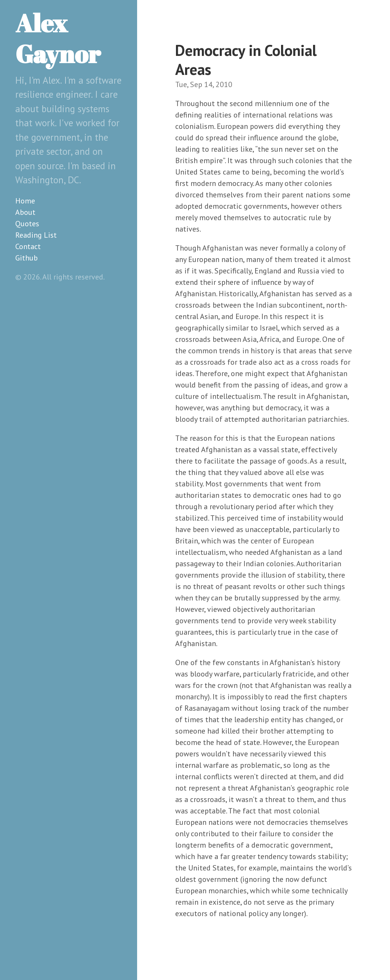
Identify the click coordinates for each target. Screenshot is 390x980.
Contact (28, 246)
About (25, 212)
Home (25, 201)
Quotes (27, 224)
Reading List (36, 235)
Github (26, 258)
